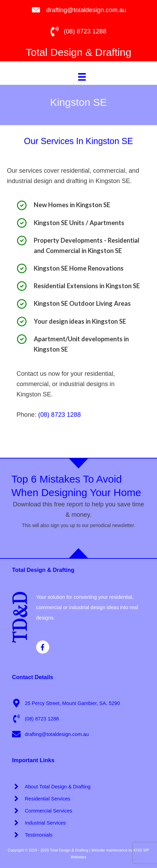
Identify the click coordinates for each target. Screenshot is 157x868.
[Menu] (82, 77)
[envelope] (50, 734)
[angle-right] (51, 786)
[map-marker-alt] (66, 703)
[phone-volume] (35, 719)
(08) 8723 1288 (60, 415)
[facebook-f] (44, 647)
